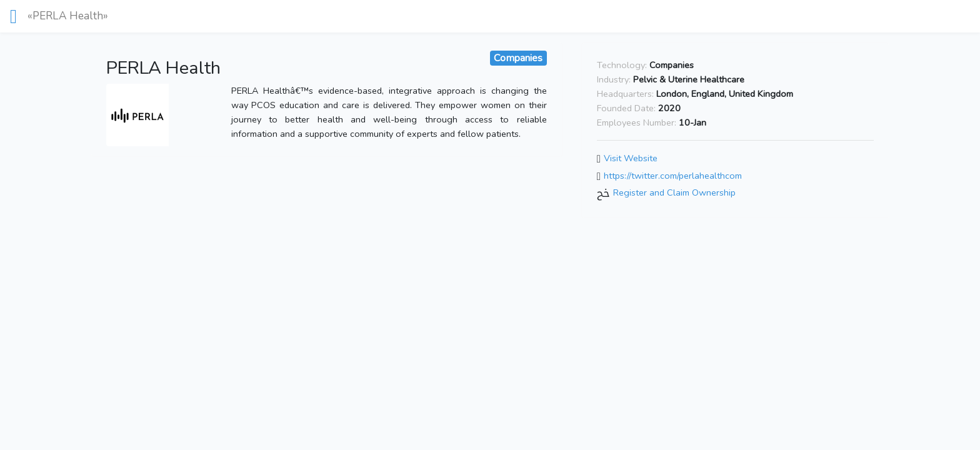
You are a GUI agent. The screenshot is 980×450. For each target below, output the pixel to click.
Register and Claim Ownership (674, 192)
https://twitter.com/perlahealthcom (673, 176)
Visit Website (631, 158)
